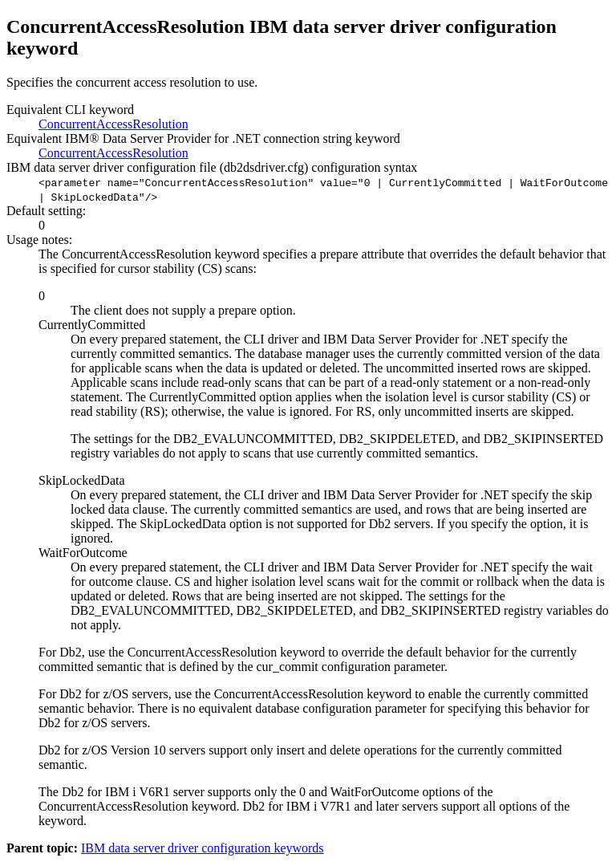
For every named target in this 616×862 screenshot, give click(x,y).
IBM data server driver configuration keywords (203, 848)
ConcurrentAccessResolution (113, 124)
